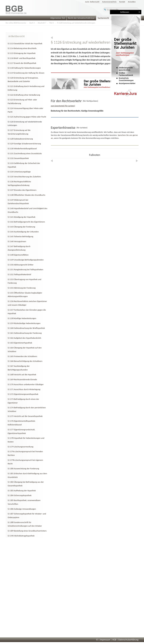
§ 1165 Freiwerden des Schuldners (22, 356)
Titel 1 (52, 23)
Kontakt (122, 2)
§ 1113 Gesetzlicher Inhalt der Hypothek (25, 43)
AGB (114, 640)
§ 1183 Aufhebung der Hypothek (22, 491)
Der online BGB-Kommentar (16, 23)
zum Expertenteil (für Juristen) (63, 106)
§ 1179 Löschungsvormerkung (21, 447)
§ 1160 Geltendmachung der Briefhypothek (26, 328)
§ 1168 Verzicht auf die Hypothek (22, 375)
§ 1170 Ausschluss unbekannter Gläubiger (26, 384)
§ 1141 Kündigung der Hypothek (22, 217)
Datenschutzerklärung (128, 640)
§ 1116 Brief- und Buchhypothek (22, 58)
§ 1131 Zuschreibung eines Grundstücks (25, 153)
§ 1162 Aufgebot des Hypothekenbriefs (25, 338)
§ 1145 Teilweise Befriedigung (21, 236)
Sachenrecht (103, 18)
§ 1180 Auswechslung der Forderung (23, 469)
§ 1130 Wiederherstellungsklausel (22, 149)
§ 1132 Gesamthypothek (18, 158)
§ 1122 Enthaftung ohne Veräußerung (24, 95)
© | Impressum (103, 640)
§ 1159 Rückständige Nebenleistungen (24, 323)
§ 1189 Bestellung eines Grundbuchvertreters (27, 531)
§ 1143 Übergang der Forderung (21, 227)
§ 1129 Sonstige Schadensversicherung (24, 144)
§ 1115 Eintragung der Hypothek (22, 53)
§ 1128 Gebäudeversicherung (20, 139)
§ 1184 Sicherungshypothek (20, 495)
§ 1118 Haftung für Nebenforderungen (24, 68)
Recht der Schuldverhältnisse (81, 18)
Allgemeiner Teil (58, 18)
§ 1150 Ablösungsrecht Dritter (21, 265)
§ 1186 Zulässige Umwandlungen (22, 509)
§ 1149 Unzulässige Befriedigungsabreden (26, 260)
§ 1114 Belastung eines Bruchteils (22, 48)
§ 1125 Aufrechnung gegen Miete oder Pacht (27, 117)
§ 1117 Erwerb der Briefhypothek (22, 63)
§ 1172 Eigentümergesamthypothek (23, 394)
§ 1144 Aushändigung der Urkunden (23, 232)
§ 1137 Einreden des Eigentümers (22, 190)
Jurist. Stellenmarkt (92, 2)
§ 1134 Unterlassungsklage (19, 172)
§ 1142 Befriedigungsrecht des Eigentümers (26, 222)
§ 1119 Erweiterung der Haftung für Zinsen (26, 73)
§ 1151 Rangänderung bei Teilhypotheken (26, 269)
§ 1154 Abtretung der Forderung (22, 288)
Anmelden (132, 2)
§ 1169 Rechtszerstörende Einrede (22, 379)
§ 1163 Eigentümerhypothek (20, 343)
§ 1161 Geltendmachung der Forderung (25, 333)
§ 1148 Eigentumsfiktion (18, 255)
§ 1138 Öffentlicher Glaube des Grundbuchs (27, 195)
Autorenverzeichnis (109, 2)
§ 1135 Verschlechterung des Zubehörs (24, 177)
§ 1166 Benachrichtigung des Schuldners (25, 361)
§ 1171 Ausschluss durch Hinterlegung (24, 389)
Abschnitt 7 (42, 23)
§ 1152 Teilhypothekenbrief (20, 274)
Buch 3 (32, 23)
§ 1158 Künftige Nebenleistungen (22, 318)
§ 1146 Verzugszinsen (17, 241)
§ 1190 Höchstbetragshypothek (21, 536)
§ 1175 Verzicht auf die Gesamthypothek (25, 416)
